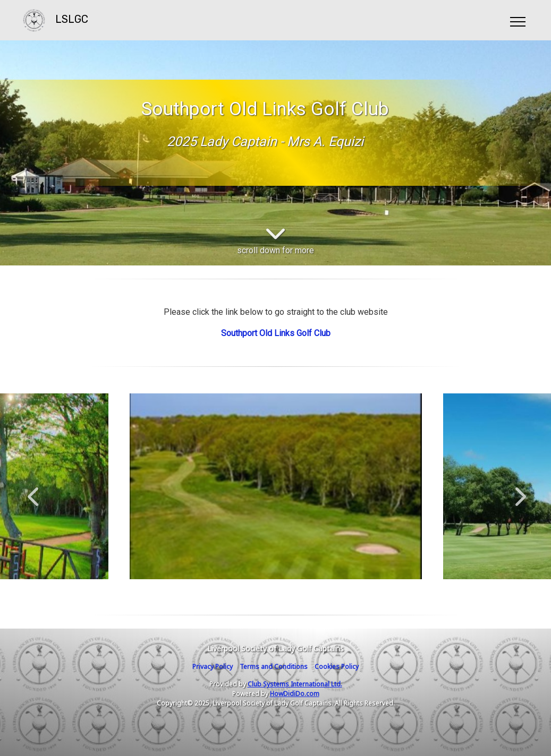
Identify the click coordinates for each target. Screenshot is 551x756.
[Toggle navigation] (517, 20)
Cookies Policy (337, 667)
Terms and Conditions (274, 667)
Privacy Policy (213, 667)
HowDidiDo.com (295, 694)
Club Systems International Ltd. (295, 684)
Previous (33, 491)
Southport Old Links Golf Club (276, 333)
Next (518, 491)
